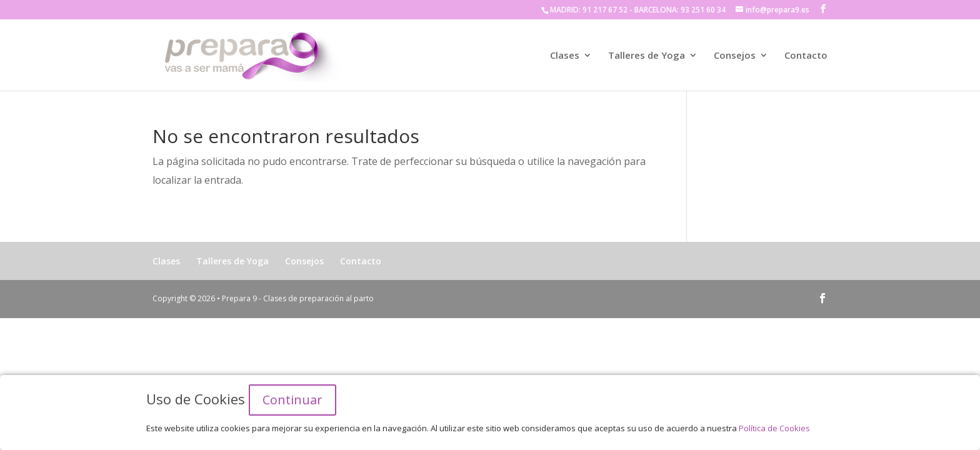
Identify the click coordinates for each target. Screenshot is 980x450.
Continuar (292, 400)
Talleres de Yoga (647, 56)
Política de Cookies (774, 428)
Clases (565, 56)
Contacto (806, 56)
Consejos (735, 56)
